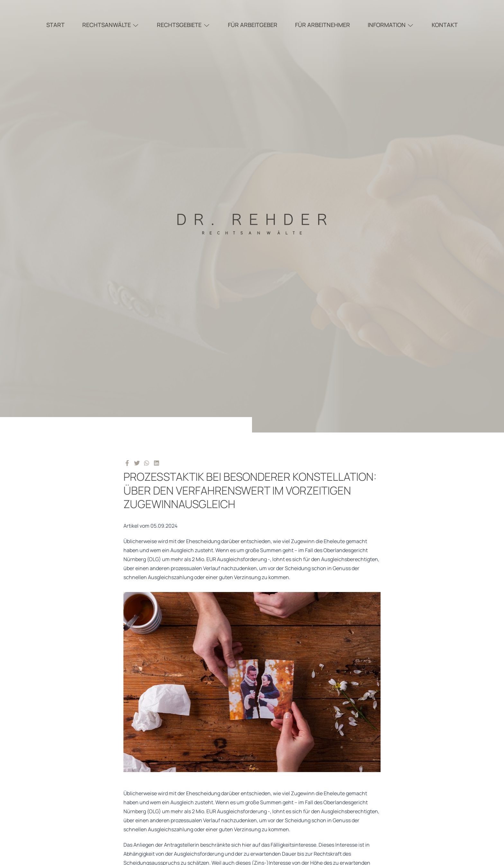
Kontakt (445, 25)
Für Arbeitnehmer (323, 25)
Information (391, 25)
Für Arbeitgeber (253, 25)
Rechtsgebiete (184, 25)
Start (55, 25)
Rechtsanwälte (111, 25)
